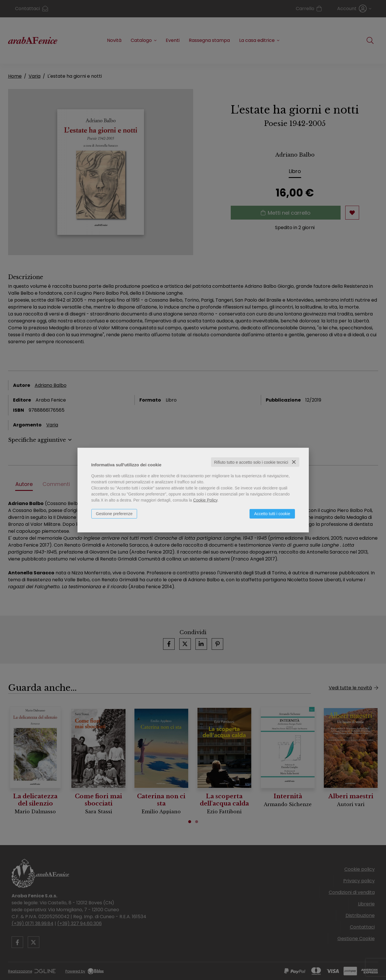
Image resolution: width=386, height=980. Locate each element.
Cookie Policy (205, 500)
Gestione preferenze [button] (114, 513)
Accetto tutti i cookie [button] (272, 513)
